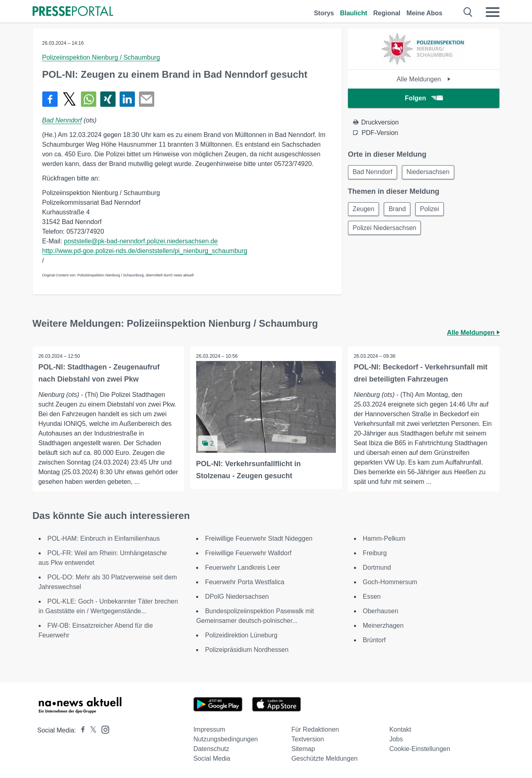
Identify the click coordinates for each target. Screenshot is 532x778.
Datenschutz (211, 749)
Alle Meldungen (424, 79)
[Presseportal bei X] (91, 730)
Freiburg (375, 553)
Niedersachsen (430, 172)
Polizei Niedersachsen (385, 229)
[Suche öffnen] (468, 12)
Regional (387, 13)
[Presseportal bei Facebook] (81, 730)
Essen (372, 596)
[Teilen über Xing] (108, 99)
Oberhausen (381, 611)
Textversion (307, 739)
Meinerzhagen (383, 626)
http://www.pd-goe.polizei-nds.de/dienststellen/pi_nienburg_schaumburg (145, 251)
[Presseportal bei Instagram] (103, 729)
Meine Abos (424, 13)
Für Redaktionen (315, 729)
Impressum (209, 729)
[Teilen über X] (69, 99)
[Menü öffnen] (493, 12)
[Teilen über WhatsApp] (89, 99)
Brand (399, 210)
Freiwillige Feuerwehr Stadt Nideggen (259, 538)
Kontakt (400, 729)
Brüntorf (374, 640)
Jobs (396, 739)
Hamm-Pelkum (384, 538)
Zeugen (364, 210)
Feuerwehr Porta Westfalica (245, 582)
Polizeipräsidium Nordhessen (247, 650)
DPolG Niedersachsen (237, 596)
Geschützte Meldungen (324, 758)
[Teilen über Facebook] (50, 99)
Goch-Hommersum (390, 582)
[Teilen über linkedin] (127, 99)
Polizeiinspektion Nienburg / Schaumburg (101, 57)
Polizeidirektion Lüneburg (241, 635)
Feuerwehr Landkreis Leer (243, 567)
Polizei (432, 210)
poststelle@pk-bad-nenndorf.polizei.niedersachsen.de (141, 241)
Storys (324, 13)
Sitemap (303, 749)
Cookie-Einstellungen (420, 749)
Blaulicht (354, 13)
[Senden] (147, 99)
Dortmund (377, 567)
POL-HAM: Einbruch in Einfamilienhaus (104, 538)
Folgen (423, 98)
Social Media (212, 758)
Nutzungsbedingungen (226, 739)
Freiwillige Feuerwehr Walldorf (248, 553)
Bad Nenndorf (62, 120)
